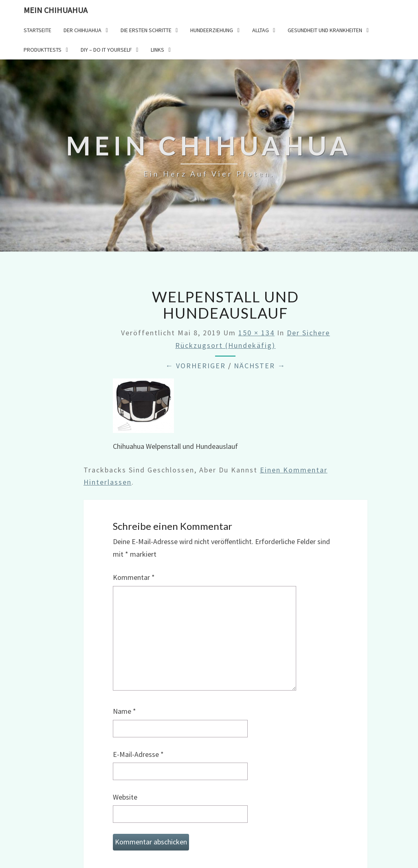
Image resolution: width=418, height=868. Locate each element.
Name (124, 711)
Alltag (261, 30)
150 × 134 (256, 333)
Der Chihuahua (82, 30)
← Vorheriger (196, 366)
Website (125, 797)
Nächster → (260, 366)
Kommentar (134, 577)
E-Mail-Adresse (138, 754)
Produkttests (43, 50)
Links (157, 50)
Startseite (37, 30)
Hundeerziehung (212, 30)
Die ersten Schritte (146, 30)
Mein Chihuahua (56, 10)
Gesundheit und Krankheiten (325, 30)
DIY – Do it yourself (106, 50)
